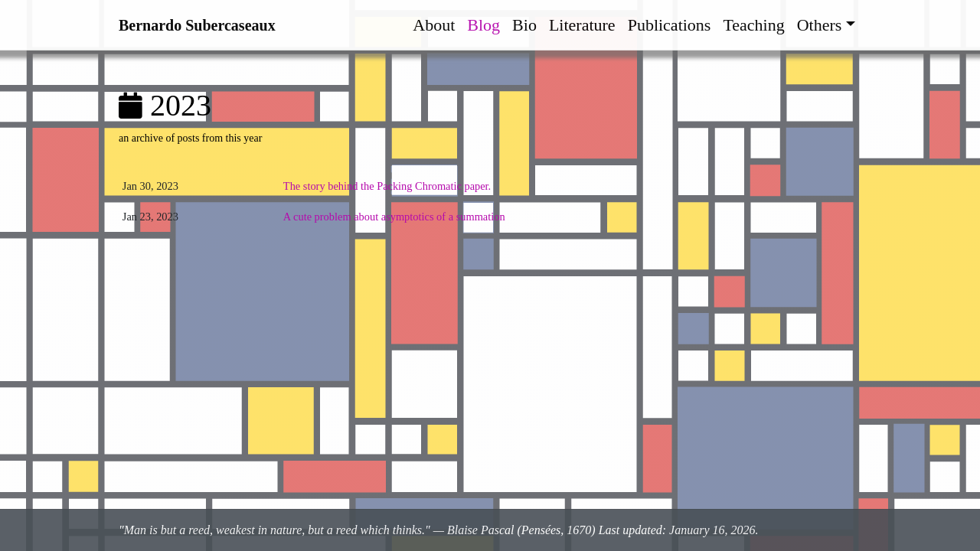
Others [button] (820, 25)
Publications (670, 25)
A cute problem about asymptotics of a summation (394, 217)
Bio (524, 25)
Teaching (753, 25)
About (434, 25)
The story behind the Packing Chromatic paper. (387, 186)
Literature (582, 25)
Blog (483, 25)
